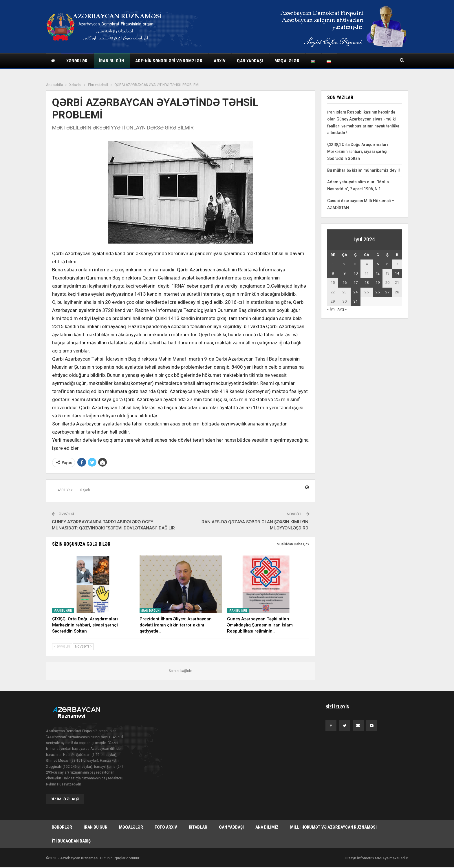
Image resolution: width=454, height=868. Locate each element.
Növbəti (83, 647)
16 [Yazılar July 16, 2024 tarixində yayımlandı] (345, 283)
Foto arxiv (166, 827)
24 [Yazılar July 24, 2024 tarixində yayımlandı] (356, 292)
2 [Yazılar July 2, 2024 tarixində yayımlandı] (344, 264)
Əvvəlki (62, 647)
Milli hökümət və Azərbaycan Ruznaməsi (333, 827)
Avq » (342, 309)
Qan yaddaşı (250, 61)
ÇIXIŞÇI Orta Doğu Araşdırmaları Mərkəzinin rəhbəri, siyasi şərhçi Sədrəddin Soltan (358, 151)
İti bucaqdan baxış (71, 842)
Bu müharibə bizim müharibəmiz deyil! (364, 170)
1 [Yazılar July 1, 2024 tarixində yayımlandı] (333, 264)
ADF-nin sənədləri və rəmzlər (169, 61)
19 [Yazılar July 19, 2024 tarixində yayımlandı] (378, 283)
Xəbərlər (77, 61)
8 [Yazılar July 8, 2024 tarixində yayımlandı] (333, 273)
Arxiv (220, 61)
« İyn (331, 309)
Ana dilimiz (267, 827)
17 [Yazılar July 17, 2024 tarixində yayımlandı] (356, 283)
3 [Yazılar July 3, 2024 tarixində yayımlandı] (355, 264)
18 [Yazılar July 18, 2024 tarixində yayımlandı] (367, 283)
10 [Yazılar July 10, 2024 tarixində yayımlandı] (356, 273)
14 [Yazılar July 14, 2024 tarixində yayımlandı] (397, 273)
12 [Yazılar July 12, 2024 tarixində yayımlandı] (378, 273)
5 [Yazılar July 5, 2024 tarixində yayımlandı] (378, 264)
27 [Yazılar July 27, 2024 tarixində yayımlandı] (387, 292)
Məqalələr (287, 61)
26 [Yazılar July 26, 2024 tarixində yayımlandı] (378, 292)
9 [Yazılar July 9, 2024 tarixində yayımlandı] (344, 273)
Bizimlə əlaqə (65, 799)
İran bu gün (111, 61)
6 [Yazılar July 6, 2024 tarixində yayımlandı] (387, 264)
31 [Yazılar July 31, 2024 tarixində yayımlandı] (356, 301)
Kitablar (198, 827)
